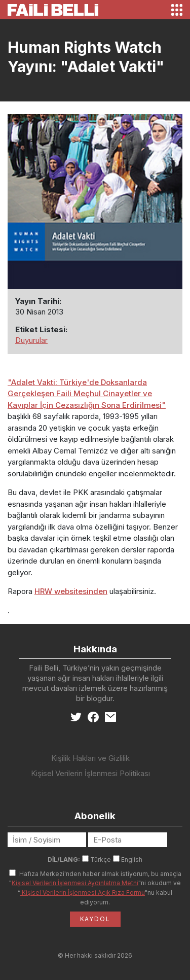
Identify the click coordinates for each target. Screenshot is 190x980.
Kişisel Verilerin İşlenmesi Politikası (90, 773)
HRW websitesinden (71, 591)
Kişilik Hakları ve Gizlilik (90, 758)
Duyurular (31, 340)
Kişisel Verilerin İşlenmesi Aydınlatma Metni (75, 883)
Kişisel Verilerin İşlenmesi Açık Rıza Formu (83, 892)
